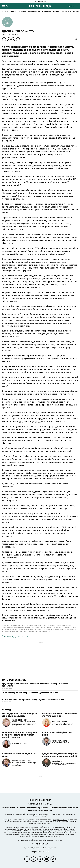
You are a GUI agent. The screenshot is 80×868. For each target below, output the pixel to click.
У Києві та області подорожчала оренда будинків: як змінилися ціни (33, 700)
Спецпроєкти (66, 11)
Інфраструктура (34, 11)
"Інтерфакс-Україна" (60, 820)
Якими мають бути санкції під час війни (19, 755)
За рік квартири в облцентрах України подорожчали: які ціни (30, 693)
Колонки (23, 11)
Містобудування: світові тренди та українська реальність (19, 715)
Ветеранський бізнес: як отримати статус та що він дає (60, 715)
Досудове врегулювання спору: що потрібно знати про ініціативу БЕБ (60, 755)
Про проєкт (21, 808)
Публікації (13, 11)
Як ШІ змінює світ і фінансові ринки (57, 734)
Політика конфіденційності (38, 808)
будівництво (21, 636)
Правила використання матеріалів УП (64, 808)
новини (5, 11)
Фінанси (56, 11)
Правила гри (46, 11)
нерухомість (8, 636)
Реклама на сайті (9, 808)
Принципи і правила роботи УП (40, 811)
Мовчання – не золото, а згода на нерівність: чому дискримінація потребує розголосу (19, 735)
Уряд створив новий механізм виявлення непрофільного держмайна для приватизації (35, 685)
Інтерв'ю (76, 11)
